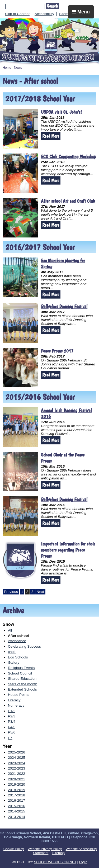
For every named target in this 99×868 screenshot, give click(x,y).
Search (52, 6)
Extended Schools (22, 689)
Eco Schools (18, 657)
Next (40, 592)
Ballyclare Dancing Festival (64, 306)
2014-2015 (16, 811)
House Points (19, 695)
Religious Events (21, 668)
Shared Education (22, 679)
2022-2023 (16, 768)
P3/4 (12, 721)
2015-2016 (16, 806)
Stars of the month (23, 684)
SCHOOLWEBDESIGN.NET (55, 862)
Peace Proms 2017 (57, 351)
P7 (10, 738)
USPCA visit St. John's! (61, 112)
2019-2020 (16, 784)
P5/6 (12, 732)
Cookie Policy (14, 849)
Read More (51, 136)
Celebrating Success (24, 646)
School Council (20, 673)
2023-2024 (16, 763)
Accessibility (44, 14)
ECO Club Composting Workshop (69, 157)
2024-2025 (16, 758)
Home (7, 68)
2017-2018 (16, 795)
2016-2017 (16, 800)
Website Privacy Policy (45, 849)
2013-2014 (16, 817)
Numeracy (16, 705)
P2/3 (12, 716)
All (10, 630)
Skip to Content (17, 14)
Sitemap (66, 14)
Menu (81, 12)
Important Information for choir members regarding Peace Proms (68, 550)
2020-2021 (16, 779)
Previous (11, 592)
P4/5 (12, 727)
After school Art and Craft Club (68, 201)
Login (83, 862)
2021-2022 (16, 774)
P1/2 (12, 711)
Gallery (14, 663)
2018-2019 (16, 790)
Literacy (14, 700)
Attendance (17, 641)
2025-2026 (16, 752)
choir (12, 652)
